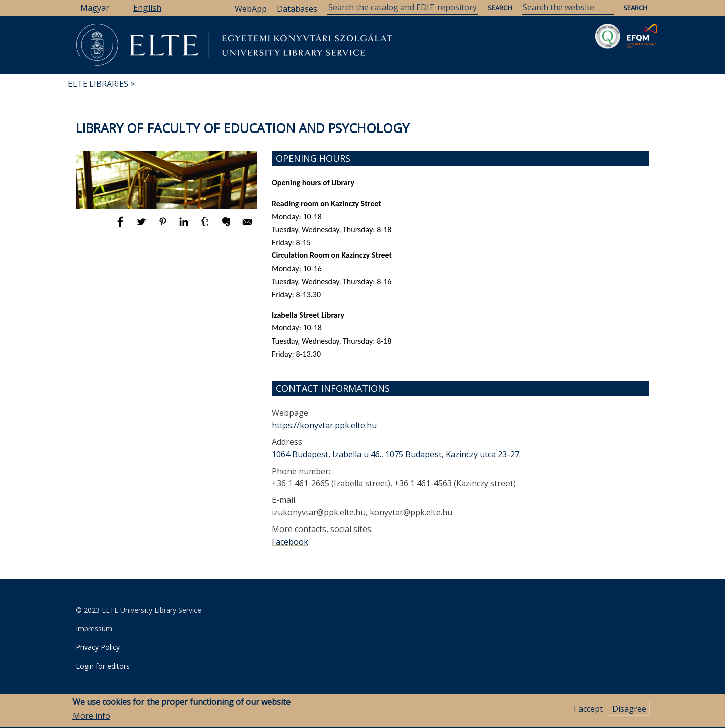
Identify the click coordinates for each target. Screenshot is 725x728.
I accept (588, 712)
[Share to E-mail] (247, 226)
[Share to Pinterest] (164, 226)
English (147, 8)
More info (91, 719)
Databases (297, 9)
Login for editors (103, 666)
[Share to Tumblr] (206, 226)
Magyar (95, 8)
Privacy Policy (98, 647)
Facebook (290, 542)
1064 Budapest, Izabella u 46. (327, 454)
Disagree (629, 712)
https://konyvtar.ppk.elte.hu (324, 425)
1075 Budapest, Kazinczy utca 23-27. (453, 454)
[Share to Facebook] (121, 226)
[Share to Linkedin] (185, 226)
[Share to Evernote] (227, 226)
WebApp (251, 9)
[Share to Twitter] (142, 226)
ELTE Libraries (98, 84)
